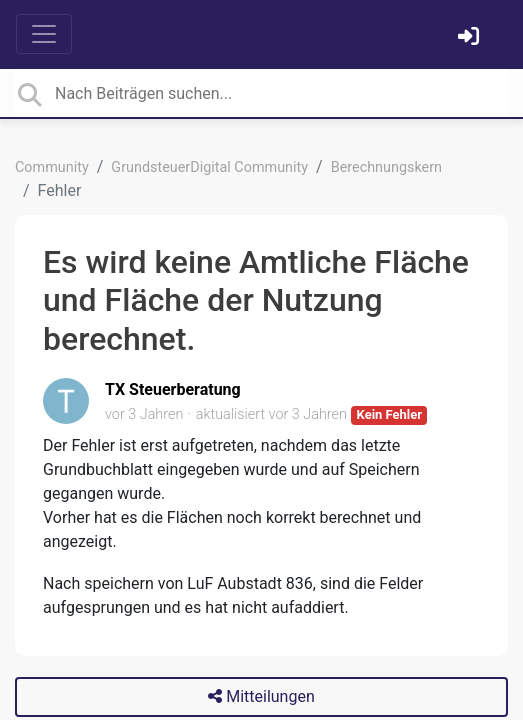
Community (52, 167)
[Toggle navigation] (44, 34)
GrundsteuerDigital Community (209, 167)
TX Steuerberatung (173, 389)
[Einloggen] (471, 38)
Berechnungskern (386, 167)
